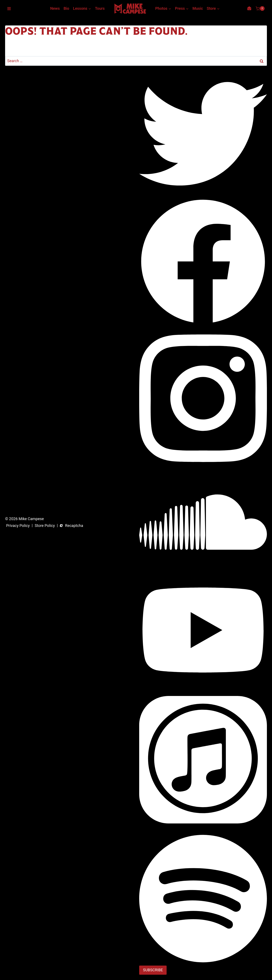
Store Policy (45, 526)
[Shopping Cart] (260, 8)
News (55, 8)
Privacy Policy (18, 526)
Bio (66, 8)
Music (198, 8)
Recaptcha (74, 526)
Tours (100, 8)
